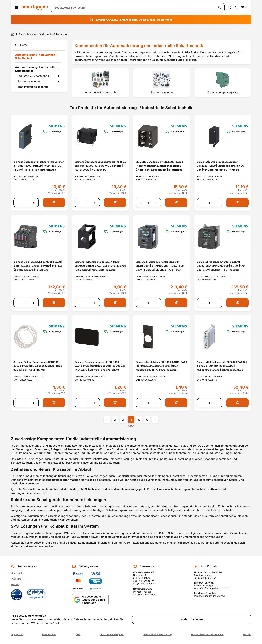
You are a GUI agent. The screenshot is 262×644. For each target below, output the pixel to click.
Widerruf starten (192, 619)
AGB (78, 634)
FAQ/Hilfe (16, 579)
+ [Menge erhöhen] (34, 203)
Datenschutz (49, 634)
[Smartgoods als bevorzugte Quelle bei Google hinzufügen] (90, 600)
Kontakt (15, 584)
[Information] (229, 8)
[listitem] (100, 83)
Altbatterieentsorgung (112, 634)
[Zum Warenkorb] (244, 8)
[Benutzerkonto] (236, 8)
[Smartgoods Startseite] (35, 7)
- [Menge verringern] (18, 203)
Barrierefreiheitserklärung (158, 634)
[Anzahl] (26, 203)
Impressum (17, 634)
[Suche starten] (220, 8)
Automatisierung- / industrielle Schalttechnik (35, 69)
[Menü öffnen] (17, 8)
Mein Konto (17, 573)
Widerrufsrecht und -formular (207, 634)
